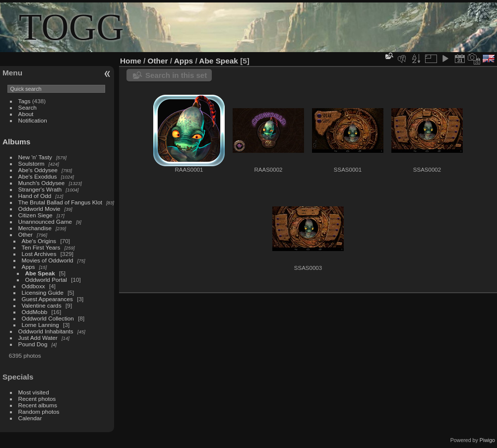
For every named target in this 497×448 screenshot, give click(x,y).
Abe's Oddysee (38, 170)
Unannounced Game (45, 222)
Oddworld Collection (48, 318)
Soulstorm (31, 163)
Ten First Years (41, 247)
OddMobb (35, 312)
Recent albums (38, 405)
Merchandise (35, 228)
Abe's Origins (39, 241)
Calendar (30, 418)
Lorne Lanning (40, 325)
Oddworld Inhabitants (46, 331)
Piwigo (487, 440)
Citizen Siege (35, 215)
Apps (29, 267)
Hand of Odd (35, 196)
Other (26, 234)
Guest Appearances (47, 299)
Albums (16, 142)
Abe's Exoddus (38, 176)
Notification (33, 120)
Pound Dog (33, 344)
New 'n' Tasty (35, 157)
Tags (25, 101)
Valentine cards (42, 305)
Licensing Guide (43, 292)
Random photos (39, 412)
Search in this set (176, 75)
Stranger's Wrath (40, 189)
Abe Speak (40, 273)
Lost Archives (39, 254)
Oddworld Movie (39, 209)
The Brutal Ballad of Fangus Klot (60, 202)
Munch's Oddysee (42, 183)
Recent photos (37, 399)
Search (28, 107)
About (26, 114)
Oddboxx (33, 286)
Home (131, 61)
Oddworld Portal (46, 280)
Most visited (34, 392)
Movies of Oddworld (48, 260)
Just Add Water (38, 338)
